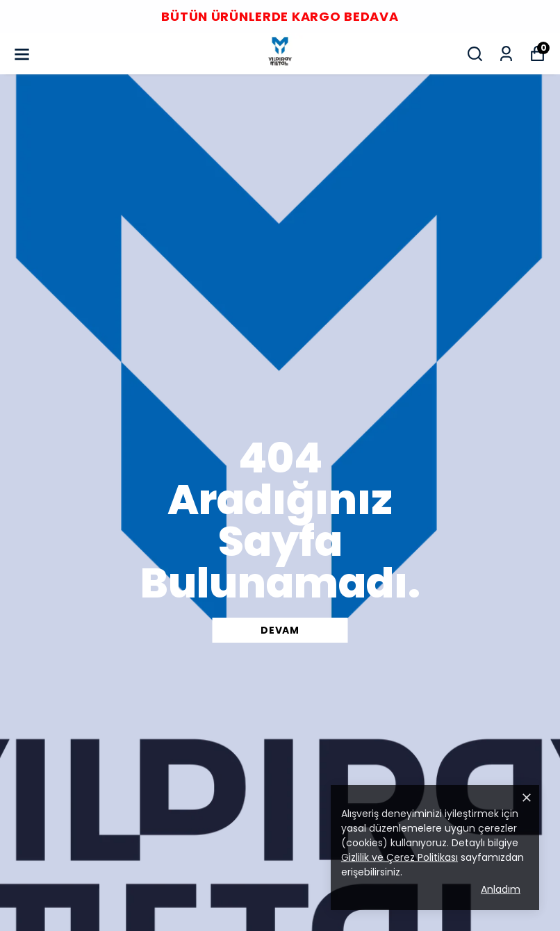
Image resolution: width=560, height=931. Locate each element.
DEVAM (280, 630)
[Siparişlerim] (506, 54)
